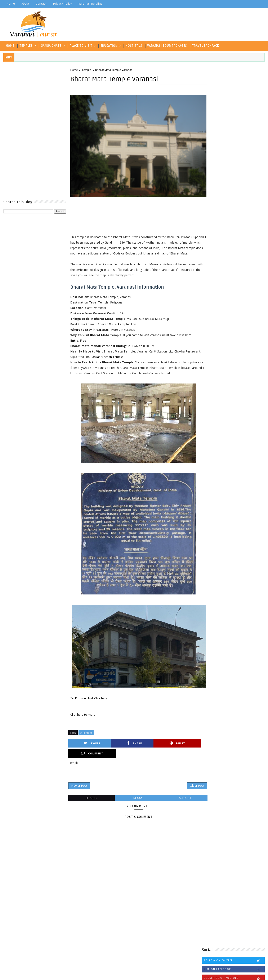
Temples (26, 45)
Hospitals (134, 45)
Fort (255, 241)
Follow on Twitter (234, 140)
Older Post (188, 781)
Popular (233, 179)
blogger (90, 793)
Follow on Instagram (234, 167)
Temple (86, 70)
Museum (210, 261)
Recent (213, 179)
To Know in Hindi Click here (89, 703)
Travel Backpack (205, 45)
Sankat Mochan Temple (123, 362)
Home (11, 4)
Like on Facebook (234, 149)
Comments (254, 179)
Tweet (87, 748)
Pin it (153, 748)
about (25, 4)
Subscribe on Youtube (234, 158)
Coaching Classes (244, 234)
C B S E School (215, 234)
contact (41, 4)
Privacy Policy (62, 4)
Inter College (237, 254)
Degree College (235, 241)
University (241, 275)
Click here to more (83, 720)
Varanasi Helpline (90, 4)
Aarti (208, 227)
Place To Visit (81, 45)
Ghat (207, 247)
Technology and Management (225, 268)
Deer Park (211, 241)
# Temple (86, 738)
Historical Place (228, 247)
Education (109, 45)
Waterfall (211, 282)
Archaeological (228, 227)
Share (120, 748)
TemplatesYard (39, 974)
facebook (177, 793)
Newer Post (79, 781)
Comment (186, 748)
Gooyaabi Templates (86, 974)
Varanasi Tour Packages (167, 45)
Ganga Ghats (51, 45)
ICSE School (213, 254)
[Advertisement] (35, 130)
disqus (133, 793)
